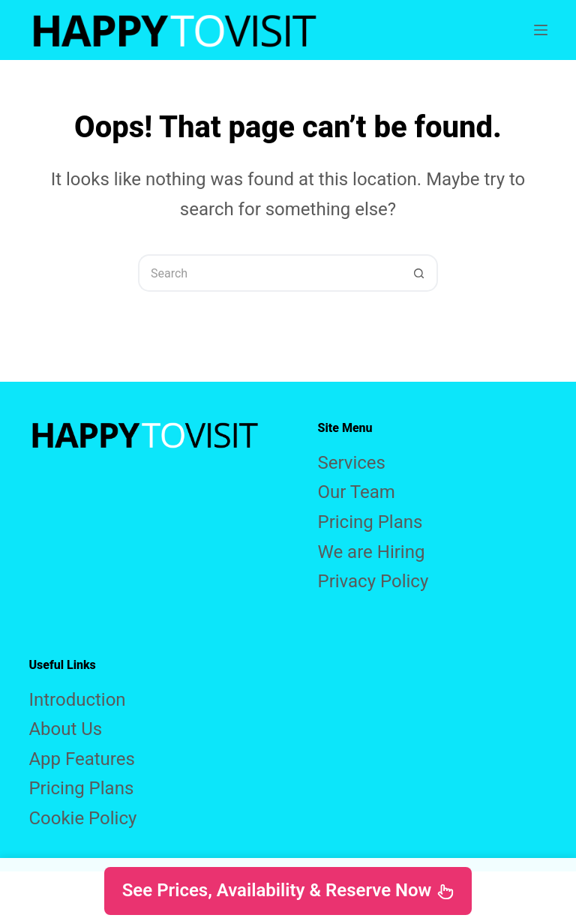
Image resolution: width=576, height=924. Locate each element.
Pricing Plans (370, 522)
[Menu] (541, 30)
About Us (65, 729)
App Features (81, 759)
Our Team (357, 492)
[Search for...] (269, 273)
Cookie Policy (82, 818)
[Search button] (419, 273)
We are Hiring (372, 552)
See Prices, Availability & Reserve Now (288, 890)
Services (352, 463)
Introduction (77, 700)
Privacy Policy (373, 581)
